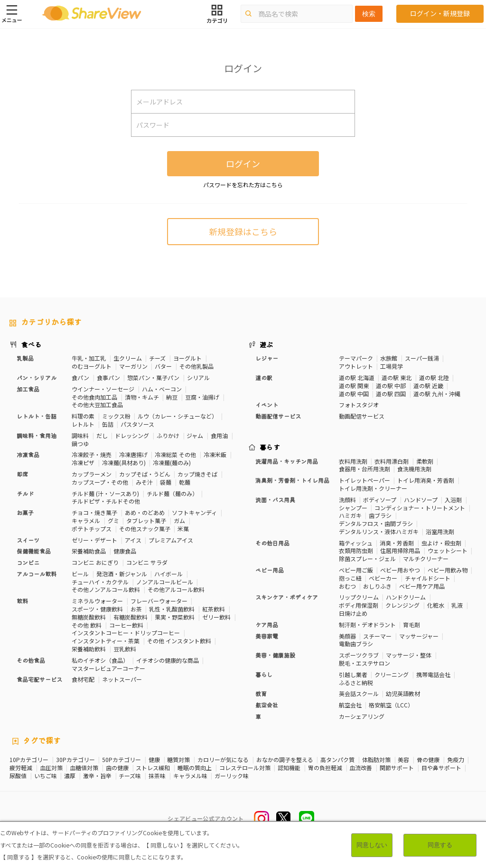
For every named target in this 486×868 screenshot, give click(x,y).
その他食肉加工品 (94, 397)
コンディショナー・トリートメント (420, 508)
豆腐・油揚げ (202, 397)
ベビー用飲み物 (448, 570)
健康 (154, 760)
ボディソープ (380, 500)
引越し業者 (353, 674)
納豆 (172, 397)
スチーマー (377, 636)
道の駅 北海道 (357, 377)
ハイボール (168, 574)
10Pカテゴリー (29, 760)
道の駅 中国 (354, 394)
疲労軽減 (21, 768)
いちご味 (46, 776)
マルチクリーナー (426, 558)
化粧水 (436, 605)
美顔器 (347, 636)
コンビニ (28, 562)
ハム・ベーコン (162, 389)
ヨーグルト (187, 358)
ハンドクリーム (406, 597)
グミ (113, 520)
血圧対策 (51, 768)
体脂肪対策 (376, 760)
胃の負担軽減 (325, 768)
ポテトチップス (92, 529)
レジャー (267, 358)
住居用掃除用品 (400, 550)
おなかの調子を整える (285, 760)
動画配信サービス (278, 416)
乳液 (457, 605)
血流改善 (361, 768)
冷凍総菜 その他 (175, 454)
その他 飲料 (87, 625)
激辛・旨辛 (97, 776)
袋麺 (166, 482)
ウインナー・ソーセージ (103, 389)
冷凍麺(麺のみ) (172, 463)
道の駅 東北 (397, 377)
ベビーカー (383, 578)
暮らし (264, 674)
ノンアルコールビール (165, 582)
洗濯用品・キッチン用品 (287, 461)
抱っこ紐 (350, 578)
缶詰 (108, 424)
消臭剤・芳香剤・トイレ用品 (292, 480)
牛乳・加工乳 (89, 358)
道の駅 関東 (354, 386)
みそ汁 (144, 482)
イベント (267, 405)
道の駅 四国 (391, 394)
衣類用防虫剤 (356, 550)
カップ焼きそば (197, 474)
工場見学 (392, 366)
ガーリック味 (232, 776)
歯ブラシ (380, 515)
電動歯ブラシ (356, 644)
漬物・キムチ (142, 397)
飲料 (22, 601)
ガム (179, 520)
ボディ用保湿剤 (359, 605)
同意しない (372, 845)
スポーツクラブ (359, 655)
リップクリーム (359, 597)
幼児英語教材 (403, 693)
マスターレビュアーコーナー (108, 668)
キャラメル (86, 520)
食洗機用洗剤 (414, 469)
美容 (403, 760)
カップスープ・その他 (100, 482)
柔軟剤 (425, 461)
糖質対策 (178, 760)
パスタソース (137, 424)
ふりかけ (168, 435)
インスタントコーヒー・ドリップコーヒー (126, 633)
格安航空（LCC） (391, 705)
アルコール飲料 (37, 574)
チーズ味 (130, 776)
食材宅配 (83, 679)
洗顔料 (347, 500)
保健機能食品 (34, 551)
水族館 (389, 358)
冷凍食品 (28, 454)
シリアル (198, 377)
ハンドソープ (421, 500)
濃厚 (70, 776)
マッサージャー (419, 636)
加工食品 (28, 389)
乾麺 (185, 482)
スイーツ (28, 540)
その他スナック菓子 (145, 529)
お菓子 (25, 512)
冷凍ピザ (83, 463)
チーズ (157, 358)
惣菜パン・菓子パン (153, 377)
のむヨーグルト (92, 366)
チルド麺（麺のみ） (172, 493)
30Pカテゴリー (75, 760)
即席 (22, 474)
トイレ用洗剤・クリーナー (373, 488)
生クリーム (128, 358)
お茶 (136, 609)
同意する (440, 845)
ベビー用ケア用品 (422, 586)
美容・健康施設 (275, 655)
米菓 (183, 529)
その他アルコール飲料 (176, 589)
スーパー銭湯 (422, 358)
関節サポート (397, 768)
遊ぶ (266, 344)
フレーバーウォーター (159, 601)
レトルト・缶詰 (37, 416)
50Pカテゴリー (121, 760)
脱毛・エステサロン (364, 663)
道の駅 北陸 (434, 377)
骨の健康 (428, 760)
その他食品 (31, 660)
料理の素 (83, 416)
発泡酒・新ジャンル (122, 574)
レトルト (83, 424)
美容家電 (267, 636)
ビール (80, 574)
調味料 (80, 435)
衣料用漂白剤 (392, 461)
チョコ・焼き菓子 (94, 512)
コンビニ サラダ (147, 562)
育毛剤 (411, 625)
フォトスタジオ (359, 405)
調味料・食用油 (37, 435)
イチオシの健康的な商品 (168, 660)
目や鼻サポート (441, 768)
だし (102, 435)
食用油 (219, 435)
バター (163, 366)
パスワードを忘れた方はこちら (243, 185)
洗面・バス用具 (275, 500)
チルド (25, 493)
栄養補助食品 (89, 551)
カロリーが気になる (223, 760)
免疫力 (456, 760)
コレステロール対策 (245, 768)
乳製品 (25, 358)
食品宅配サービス (39, 679)
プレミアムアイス (171, 540)
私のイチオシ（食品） (100, 660)
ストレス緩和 (153, 768)
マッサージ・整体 (409, 655)
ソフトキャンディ (194, 512)
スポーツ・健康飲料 (97, 609)
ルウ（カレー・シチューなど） (178, 416)
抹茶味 (157, 776)
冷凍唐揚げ (133, 454)
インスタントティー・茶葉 (106, 641)
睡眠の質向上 (195, 768)
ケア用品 (267, 625)
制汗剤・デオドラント (367, 625)
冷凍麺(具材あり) (124, 463)
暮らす (270, 447)
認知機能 (289, 768)
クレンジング (402, 605)
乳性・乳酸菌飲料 (172, 609)
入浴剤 (453, 500)
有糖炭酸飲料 (131, 617)
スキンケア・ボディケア (287, 597)
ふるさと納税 (356, 682)
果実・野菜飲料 (175, 617)
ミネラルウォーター (97, 601)
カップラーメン (92, 474)
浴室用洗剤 (440, 531)
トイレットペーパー (364, 480)
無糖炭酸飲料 (89, 617)
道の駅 (264, 377)
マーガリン (133, 366)
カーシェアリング (362, 716)
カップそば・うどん (145, 474)
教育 (261, 693)
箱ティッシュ (356, 543)
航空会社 (267, 705)
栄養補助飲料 (89, 649)
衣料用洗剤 (353, 461)
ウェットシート (448, 550)
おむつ (347, 586)
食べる (31, 344)
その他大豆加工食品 (97, 405)
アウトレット (356, 366)
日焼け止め (353, 613)
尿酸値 (18, 776)
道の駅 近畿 (428, 386)
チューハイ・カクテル (100, 582)
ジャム (195, 435)
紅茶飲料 (214, 609)
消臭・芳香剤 (397, 543)
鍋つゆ (80, 444)
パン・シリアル (37, 377)
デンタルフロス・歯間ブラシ (376, 523)
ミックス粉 (116, 416)
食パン (80, 377)
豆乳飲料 (125, 649)
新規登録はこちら (243, 231)
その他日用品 (272, 543)
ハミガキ (350, 515)
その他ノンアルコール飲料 (106, 589)
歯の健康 (117, 768)
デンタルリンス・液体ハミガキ (379, 531)
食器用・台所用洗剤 (364, 469)
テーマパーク (356, 358)
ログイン (243, 163)
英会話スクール (359, 693)
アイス (133, 540)
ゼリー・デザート (94, 540)
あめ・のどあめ (145, 512)
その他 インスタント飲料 (179, 641)
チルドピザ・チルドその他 (106, 501)
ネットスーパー (122, 679)
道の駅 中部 (391, 386)
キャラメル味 (190, 776)
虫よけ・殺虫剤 (441, 543)
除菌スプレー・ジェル (367, 558)
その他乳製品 (196, 366)
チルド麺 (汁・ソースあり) (105, 493)
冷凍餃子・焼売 (92, 454)
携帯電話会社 (433, 674)
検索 (369, 14)
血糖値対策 (84, 768)
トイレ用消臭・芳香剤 (426, 480)
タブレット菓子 (146, 520)
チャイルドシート (428, 578)
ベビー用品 (270, 570)
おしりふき (377, 586)
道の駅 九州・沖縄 (437, 394)
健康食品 (125, 551)
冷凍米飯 (215, 454)
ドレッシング (132, 435)
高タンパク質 (337, 760)
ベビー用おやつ (400, 570)
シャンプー (353, 508)
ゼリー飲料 (216, 617)
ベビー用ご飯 (356, 570)
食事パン (108, 377)
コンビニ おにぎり (95, 562)
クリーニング (392, 674)
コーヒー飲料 (126, 625)
